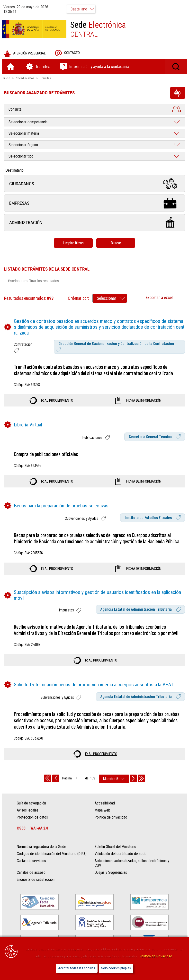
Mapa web (102, 810)
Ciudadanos (94, 184)
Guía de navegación (32, 803)
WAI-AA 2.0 (40, 828)
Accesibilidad (105, 803)
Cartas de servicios (32, 861)
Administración (94, 223)
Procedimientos (25, 78)
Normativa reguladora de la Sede (42, 847)
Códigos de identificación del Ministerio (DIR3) (52, 854)
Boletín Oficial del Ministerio (115, 847)
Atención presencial (25, 54)
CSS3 (21, 828)
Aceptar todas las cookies (77, 968)
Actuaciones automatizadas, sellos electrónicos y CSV (132, 864)
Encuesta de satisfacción (36, 880)
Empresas (94, 203)
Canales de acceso (31, 873)
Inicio (7, 78)
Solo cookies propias (116, 968)
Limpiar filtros (73, 243)
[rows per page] (114, 779)
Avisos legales (28, 810)
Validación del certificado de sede (121, 854)
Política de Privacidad (156, 956)
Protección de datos (33, 817)
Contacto (68, 53)
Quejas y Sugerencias (111, 873)
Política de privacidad (111, 817)
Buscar (116, 243)
